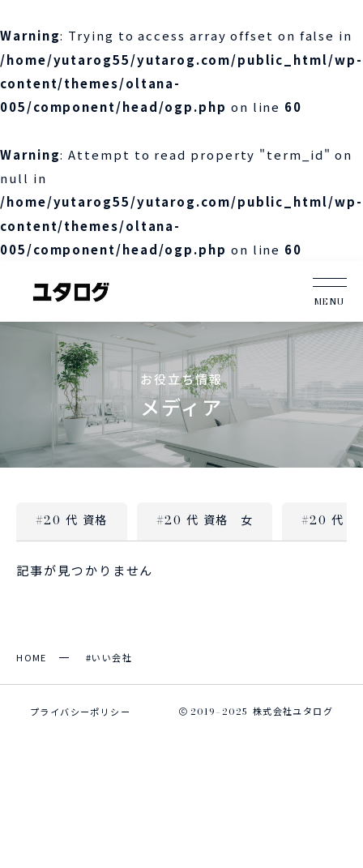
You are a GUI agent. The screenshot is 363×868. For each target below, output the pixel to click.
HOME (32, 657)
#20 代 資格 (72, 520)
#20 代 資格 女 (205, 520)
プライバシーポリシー (80, 712)
